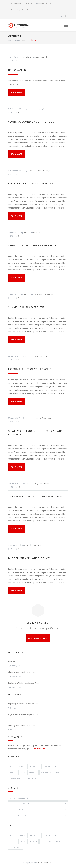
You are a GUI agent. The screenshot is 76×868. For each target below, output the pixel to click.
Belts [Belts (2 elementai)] (12, 835)
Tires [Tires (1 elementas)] (58, 841)
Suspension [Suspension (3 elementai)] (46, 841)
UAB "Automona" (46, 862)
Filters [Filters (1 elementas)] (58, 835)
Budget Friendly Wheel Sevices (29, 558)
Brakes (40, 171)
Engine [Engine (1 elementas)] (47, 835)
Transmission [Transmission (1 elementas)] (16, 847)
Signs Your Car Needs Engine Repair (32, 245)
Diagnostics (39, 356)
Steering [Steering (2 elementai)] (33, 841)
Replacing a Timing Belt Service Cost (33, 184)
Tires (46, 356)
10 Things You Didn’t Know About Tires (35, 496)
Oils (45, 109)
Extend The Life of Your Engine (30, 369)
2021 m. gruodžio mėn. (38, 798)
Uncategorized (41, 57)
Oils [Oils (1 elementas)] (23, 841)
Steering (38, 418)
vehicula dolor (39, 749)
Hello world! (17, 70)
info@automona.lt (45, 3)
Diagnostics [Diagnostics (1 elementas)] (35, 835)
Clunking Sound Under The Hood (31, 122)
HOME (23, 40)
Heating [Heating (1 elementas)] (13, 841)
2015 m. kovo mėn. (38, 810)
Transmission (49, 294)
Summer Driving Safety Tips (27, 307)
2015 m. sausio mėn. (38, 816)
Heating (46, 171)
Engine (40, 109)
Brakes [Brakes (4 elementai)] (22, 835)
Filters (47, 483)
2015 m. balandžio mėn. (38, 804)
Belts (35, 232)
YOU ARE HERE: (14, 40)
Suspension (38, 294)
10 (19, 487)
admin (28, 57)
